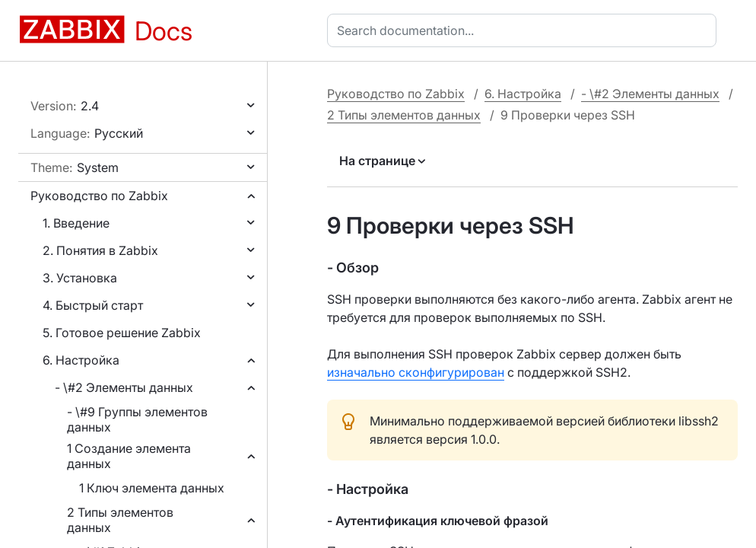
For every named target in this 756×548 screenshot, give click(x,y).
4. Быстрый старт (93, 305)
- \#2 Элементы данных (124, 387)
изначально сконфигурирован (416, 372)
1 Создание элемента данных (129, 456)
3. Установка (80, 278)
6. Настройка (81, 360)
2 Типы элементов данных (120, 520)
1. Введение (76, 223)
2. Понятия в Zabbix (100, 250)
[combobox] (525, 30)
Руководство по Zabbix (99, 196)
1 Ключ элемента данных (152, 488)
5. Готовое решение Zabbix (122, 333)
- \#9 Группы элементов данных (137, 419)
